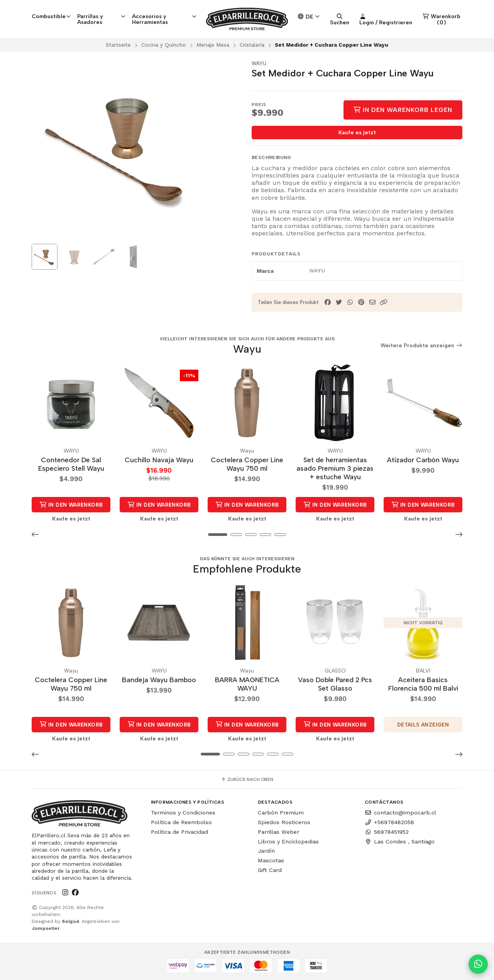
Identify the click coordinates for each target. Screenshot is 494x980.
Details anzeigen (423, 725)
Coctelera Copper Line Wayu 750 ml (247, 464)
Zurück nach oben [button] (247, 779)
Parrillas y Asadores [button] (102, 19)
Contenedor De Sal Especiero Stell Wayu (71, 464)
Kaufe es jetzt (357, 132)
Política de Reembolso (181, 822)
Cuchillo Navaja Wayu (159, 460)
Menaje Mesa (213, 45)
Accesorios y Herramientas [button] (164, 19)
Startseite (118, 45)
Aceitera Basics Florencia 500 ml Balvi (423, 684)
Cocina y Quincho (164, 45)
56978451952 (387, 832)
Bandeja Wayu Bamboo (159, 680)
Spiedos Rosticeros (284, 822)
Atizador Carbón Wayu (423, 460)
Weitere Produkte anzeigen (422, 346)
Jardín (266, 851)
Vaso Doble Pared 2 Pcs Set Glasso (335, 684)
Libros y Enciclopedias (288, 841)
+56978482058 (389, 822)
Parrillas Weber (278, 832)
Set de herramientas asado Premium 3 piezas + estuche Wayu (335, 468)
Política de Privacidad (179, 832)
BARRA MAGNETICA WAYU (247, 684)
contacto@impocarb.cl (400, 813)
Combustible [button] (51, 16)
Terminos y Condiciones (183, 813)
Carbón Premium (281, 813)
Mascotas (271, 860)
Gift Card (270, 870)
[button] (384, 302)
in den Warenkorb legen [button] (71, 507)
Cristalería (252, 45)
